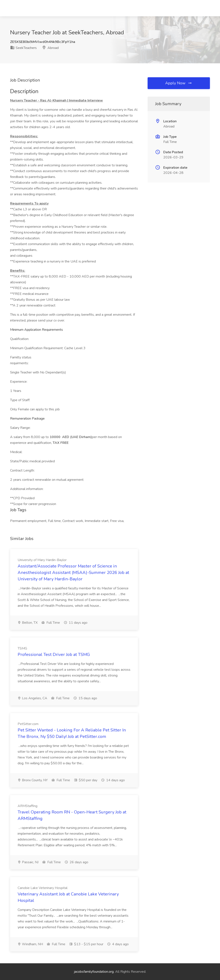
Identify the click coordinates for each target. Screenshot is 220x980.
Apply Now (179, 83)
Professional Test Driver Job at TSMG (54, 655)
